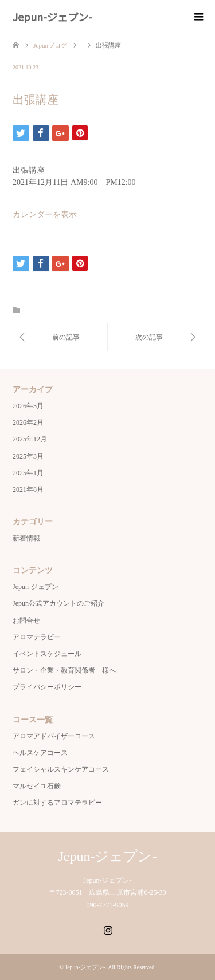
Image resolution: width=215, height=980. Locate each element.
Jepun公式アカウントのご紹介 (58, 603)
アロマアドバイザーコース (54, 736)
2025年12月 (30, 439)
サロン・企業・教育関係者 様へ (64, 670)
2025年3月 (28, 456)
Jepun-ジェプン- (52, 17)
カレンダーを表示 (45, 214)
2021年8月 (28, 489)
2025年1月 (28, 473)
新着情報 (26, 538)
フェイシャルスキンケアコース (61, 769)
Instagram (108, 929)
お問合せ (26, 621)
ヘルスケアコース (40, 753)
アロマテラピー (37, 637)
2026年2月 (28, 422)
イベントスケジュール (47, 654)
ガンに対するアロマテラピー (57, 803)
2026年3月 (28, 406)
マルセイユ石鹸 (37, 786)
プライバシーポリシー (47, 687)
